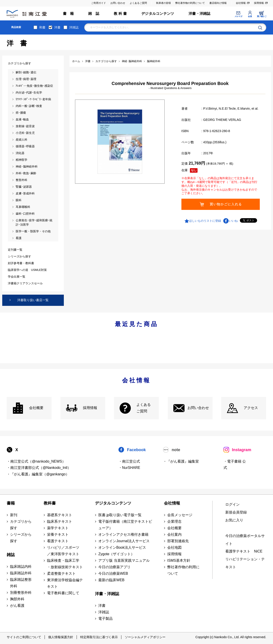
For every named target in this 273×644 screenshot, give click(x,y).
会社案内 (174, 534)
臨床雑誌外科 (21, 573)
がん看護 (17, 606)
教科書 (50, 503)
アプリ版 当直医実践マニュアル (124, 560)
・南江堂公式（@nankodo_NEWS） (36, 461)
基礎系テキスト (60, 515)
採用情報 (259, 3)
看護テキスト (58, 541)
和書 (42, 27)
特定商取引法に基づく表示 (99, 637)
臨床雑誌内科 (21, 567)
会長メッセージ (180, 515)
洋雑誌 (74, 27)
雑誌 (11, 555)
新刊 (14, 515)
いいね (233, 221)
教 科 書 (120, 14)
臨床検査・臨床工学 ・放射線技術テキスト (65, 564)
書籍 (11, 503)
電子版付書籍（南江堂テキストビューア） (125, 525)
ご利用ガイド (99, 3)
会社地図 (174, 547)
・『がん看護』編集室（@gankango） (38, 474)
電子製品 (105, 619)
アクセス (251, 408)
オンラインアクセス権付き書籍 (123, 534)
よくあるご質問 (138, 3)
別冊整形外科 (21, 593)
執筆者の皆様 (163, 3)
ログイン (232, 504)
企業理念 (174, 521)
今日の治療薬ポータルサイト (245, 540)
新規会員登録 (236, 512)
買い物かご (262, 16)
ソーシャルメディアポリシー (145, 637)
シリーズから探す (21, 538)
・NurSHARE (129, 468)
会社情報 (241, 3)
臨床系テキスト (60, 521)
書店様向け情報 (218, 3)
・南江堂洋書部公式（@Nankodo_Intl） (39, 468)
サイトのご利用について (24, 637)
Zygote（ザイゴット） (116, 554)
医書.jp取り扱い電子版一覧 (120, 515)
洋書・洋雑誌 (199, 14)
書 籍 (68, 14)
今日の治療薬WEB (113, 573)
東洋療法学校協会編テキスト (65, 583)
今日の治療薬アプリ (114, 567)
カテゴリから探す (21, 525)
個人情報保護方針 (61, 637)
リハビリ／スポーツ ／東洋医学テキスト (63, 551)
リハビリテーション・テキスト (245, 563)
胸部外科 (17, 599)
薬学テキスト (58, 528)
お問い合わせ (118, 3)
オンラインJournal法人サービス (124, 541)
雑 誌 (94, 14)
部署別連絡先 (178, 541)
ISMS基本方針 (179, 560)
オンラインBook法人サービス (122, 547)
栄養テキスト (58, 534)
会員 (250, 16)
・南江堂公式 (129, 461)
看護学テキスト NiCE (244, 551)
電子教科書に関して (63, 593)
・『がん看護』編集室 (181, 461)
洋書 (57, 27)
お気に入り (234, 520)
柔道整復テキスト (61, 573)
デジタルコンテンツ (158, 14)
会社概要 (36, 408)
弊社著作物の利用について (190, 3)
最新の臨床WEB (111, 580)
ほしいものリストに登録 (205, 221)
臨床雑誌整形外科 (21, 583)
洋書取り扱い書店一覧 (33, 300)
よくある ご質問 (144, 408)
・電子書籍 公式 (235, 465)
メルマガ (238, 16)
